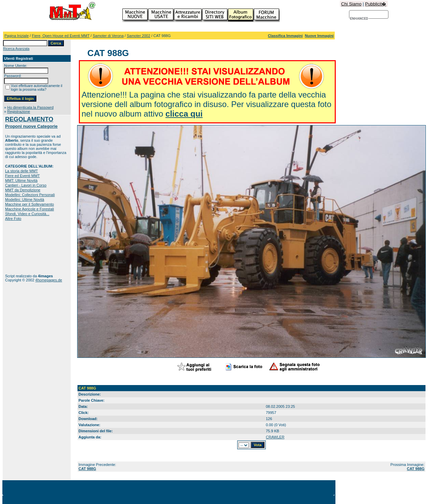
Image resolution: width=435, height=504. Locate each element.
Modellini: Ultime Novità (25, 199)
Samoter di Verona (108, 36)
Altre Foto (13, 219)
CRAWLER (275, 437)
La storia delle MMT (22, 171)
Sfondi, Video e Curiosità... (27, 214)
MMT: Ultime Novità (21, 180)
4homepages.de (49, 280)
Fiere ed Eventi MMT (22, 176)
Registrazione (19, 111)
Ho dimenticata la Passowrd (30, 107)
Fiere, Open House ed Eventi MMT (61, 36)
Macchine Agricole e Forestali (30, 209)
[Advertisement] (26, 247)
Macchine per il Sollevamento (30, 204)
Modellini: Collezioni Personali (30, 195)
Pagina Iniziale (17, 36)
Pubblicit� (376, 4)
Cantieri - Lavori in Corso (26, 185)
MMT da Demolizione (23, 190)
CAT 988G (87, 469)
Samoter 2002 (138, 36)
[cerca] (359, 19)
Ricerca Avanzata (16, 49)
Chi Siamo (351, 4)
